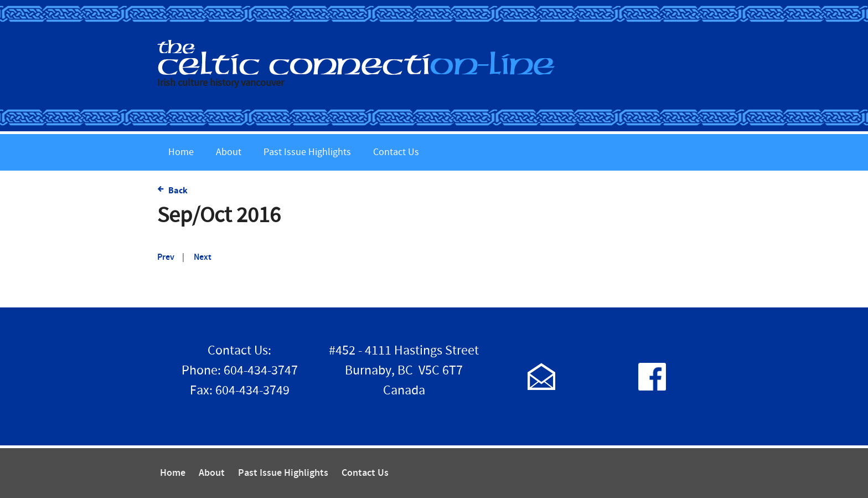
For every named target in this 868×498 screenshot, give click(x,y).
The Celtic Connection (434, 57)
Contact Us (396, 152)
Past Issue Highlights (307, 152)
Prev (166, 257)
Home (181, 152)
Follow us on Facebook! (652, 376)
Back (178, 191)
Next (203, 257)
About (229, 152)
